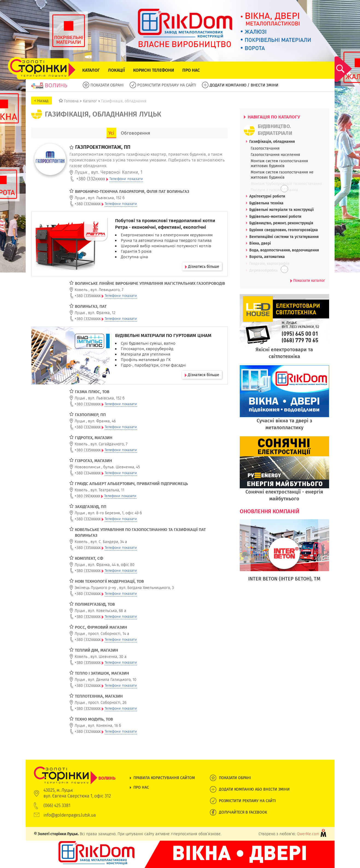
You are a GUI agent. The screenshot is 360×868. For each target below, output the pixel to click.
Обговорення (135, 133)
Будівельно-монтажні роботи (275, 216)
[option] (284, 553)
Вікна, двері (260, 243)
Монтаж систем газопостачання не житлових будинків (282, 175)
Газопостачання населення (275, 155)
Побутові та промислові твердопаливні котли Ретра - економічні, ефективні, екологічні (165, 224)
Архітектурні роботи (267, 196)
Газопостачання (265, 148)
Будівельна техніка (266, 203)
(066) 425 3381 (57, 805)
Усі (111, 133)
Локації (116, 70)
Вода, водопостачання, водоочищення (284, 250)
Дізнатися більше (202, 375)
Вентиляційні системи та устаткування (284, 237)
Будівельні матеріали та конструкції (282, 210)
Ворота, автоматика (267, 257)
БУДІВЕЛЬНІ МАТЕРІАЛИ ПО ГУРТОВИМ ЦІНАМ (163, 335)
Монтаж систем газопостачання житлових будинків (279, 163)
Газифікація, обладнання (272, 141)
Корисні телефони (154, 70)
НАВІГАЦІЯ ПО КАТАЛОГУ (272, 117)
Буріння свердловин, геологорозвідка (284, 230)
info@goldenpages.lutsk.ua (70, 815)
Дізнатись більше (202, 266)
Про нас (191, 70)
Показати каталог (308, 280)
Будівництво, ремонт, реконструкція (281, 223)
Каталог (91, 70)
